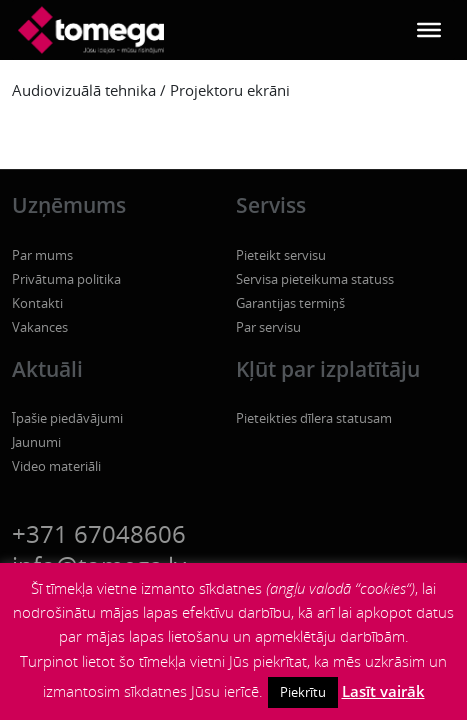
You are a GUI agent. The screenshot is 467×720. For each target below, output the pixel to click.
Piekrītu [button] (303, 692)
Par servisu (268, 327)
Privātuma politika (66, 279)
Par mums (42, 255)
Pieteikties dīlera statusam (314, 418)
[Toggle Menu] (429, 30)
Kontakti (37, 303)
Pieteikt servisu (281, 255)
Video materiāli (56, 466)
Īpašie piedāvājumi (67, 418)
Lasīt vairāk (383, 691)
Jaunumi (36, 442)
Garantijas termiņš (290, 303)
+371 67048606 (99, 533)
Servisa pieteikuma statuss (315, 279)
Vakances (40, 327)
